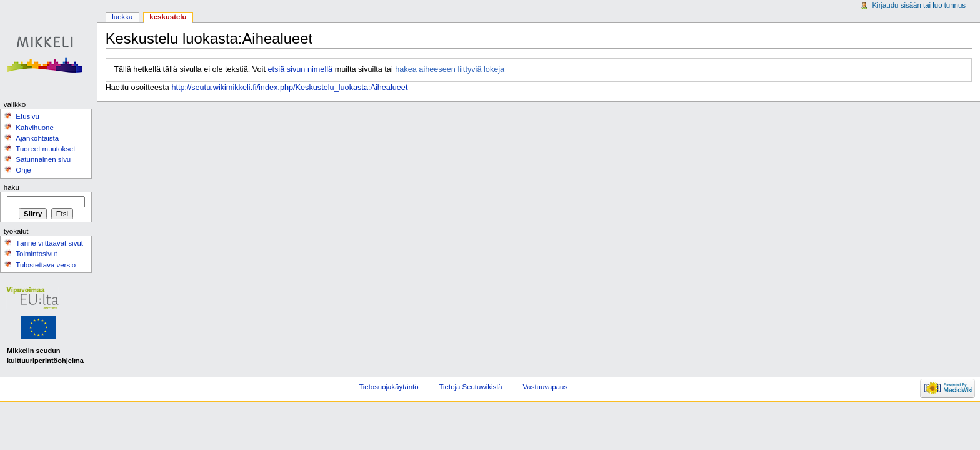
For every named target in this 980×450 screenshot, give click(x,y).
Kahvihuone (35, 127)
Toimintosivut (36, 254)
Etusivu (27, 116)
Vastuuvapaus (546, 387)
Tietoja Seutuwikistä (471, 387)
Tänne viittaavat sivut (49, 243)
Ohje (23, 170)
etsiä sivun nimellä (300, 69)
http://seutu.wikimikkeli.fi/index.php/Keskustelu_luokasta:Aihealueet (289, 87)
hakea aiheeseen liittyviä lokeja (450, 69)
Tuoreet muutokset (45, 149)
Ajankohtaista (37, 138)
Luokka (122, 17)
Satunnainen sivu (43, 159)
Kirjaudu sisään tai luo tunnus (919, 5)
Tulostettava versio (46, 265)
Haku (12, 187)
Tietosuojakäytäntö (388, 387)
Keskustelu (168, 17)
